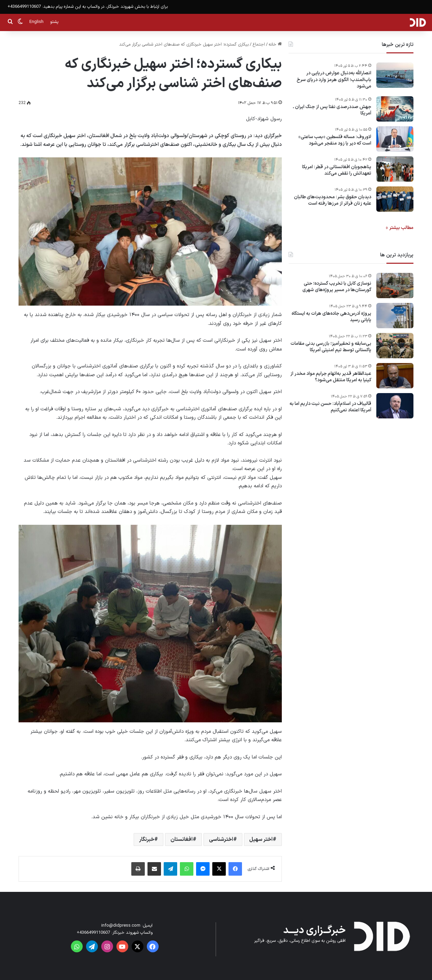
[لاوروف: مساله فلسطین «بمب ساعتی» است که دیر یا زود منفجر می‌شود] (395, 139)
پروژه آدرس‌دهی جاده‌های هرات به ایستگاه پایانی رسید (331, 317)
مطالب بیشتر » (400, 228)
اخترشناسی (221, 840)
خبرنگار (147, 840)
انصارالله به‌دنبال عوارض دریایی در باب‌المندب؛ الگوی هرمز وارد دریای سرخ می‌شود (334, 80)
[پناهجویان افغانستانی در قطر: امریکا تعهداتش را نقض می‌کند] (395, 169)
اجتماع (259, 45)
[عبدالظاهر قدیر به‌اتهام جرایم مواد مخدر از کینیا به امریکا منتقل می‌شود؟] (395, 376)
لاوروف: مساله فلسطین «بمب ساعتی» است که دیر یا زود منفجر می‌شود (335, 140)
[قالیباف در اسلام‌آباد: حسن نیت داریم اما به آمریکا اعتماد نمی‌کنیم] (395, 406)
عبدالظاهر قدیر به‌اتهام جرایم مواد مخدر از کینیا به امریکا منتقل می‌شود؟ (331, 377)
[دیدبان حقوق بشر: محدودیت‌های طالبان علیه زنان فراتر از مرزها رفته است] (395, 199)
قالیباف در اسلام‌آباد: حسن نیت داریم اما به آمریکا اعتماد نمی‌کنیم (330, 407)
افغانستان (182, 840)
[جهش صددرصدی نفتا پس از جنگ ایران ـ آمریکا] (395, 109)
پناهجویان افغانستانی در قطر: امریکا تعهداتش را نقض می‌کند (337, 170)
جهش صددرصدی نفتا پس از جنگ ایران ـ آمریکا (332, 110)
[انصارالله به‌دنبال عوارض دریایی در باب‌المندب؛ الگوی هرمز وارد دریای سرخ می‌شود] (395, 75)
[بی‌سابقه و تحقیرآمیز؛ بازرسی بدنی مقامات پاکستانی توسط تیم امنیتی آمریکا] (395, 346)
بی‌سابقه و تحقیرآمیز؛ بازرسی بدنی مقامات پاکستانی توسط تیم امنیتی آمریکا (331, 347)
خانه (275, 45)
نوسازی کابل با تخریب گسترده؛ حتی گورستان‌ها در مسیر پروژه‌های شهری (337, 287)
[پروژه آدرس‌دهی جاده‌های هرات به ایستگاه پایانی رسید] (395, 316)
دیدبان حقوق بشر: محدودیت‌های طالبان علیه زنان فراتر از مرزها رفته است (333, 200)
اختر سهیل (261, 840)
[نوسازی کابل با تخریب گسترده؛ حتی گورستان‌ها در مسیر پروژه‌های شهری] (395, 286)
